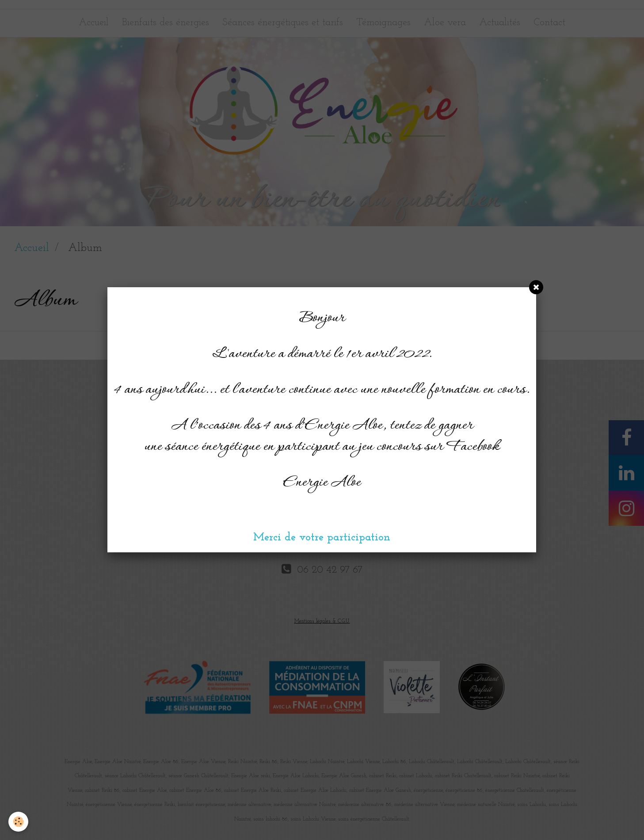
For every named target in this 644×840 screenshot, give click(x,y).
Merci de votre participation (322, 538)
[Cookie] (19, 822)
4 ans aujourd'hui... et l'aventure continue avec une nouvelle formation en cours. (322, 390)
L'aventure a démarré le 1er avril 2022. (322, 354)
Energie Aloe (322, 483)
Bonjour (322, 318)
